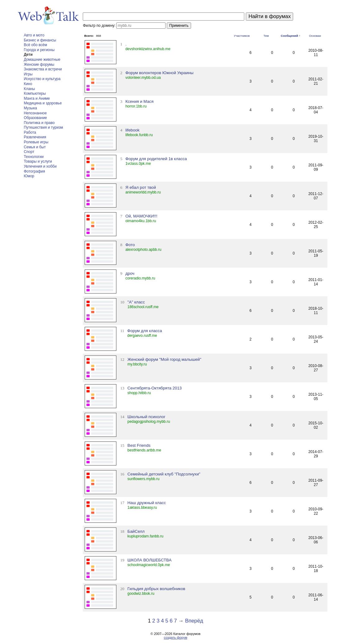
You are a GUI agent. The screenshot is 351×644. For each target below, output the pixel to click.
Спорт (29, 152)
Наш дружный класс (147, 503)
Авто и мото (34, 35)
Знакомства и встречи (43, 69)
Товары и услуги (38, 161)
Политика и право (39, 123)
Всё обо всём (35, 45)
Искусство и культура (42, 79)
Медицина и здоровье (43, 103)
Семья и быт (35, 147)
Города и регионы (39, 50)
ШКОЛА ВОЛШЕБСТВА (150, 560)
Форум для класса (145, 331)
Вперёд (194, 621)
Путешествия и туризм (43, 127)
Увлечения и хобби (40, 166)
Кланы (29, 89)
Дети (28, 55)
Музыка (30, 108)
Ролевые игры (36, 142)
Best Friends (139, 445)
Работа (30, 132)
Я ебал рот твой (141, 187)
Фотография (34, 171)
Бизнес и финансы (40, 40)
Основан (315, 36)
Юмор (29, 176)
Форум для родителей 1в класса (156, 159)
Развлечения (35, 137)
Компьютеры (35, 93)
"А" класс (136, 302)
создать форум (175, 637)
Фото (130, 245)
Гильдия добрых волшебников (157, 589)
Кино (28, 84)
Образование (35, 118)
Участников (242, 36)
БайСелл (136, 531)
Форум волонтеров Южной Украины (159, 73)
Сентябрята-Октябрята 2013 (155, 388)
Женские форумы (39, 64)
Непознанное (35, 113)
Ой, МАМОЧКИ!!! (141, 216)
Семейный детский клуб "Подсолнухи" (164, 474)
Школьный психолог (147, 417)
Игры (28, 74)
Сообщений (289, 36)
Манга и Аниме (37, 98)
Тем (266, 36)
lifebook (132, 130)
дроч (130, 273)
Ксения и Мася (139, 101)
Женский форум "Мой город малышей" (164, 359)
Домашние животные (42, 60)
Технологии (34, 157)
